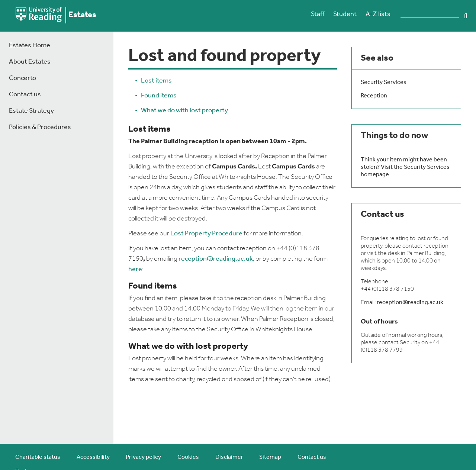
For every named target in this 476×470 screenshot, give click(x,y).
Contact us (25, 95)
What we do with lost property (184, 111)
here (135, 269)
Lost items (156, 81)
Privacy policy (143, 457)
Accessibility (93, 457)
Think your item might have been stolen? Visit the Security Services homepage (405, 167)
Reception (374, 96)
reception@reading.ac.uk (216, 259)
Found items (159, 96)
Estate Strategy (31, 111)
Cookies (188, 457)
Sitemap (270, 457)
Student (345, 14)
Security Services (384, 83)
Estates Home (30, 46)
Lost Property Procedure (206, 234)
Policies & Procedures (40, 127)
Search (466, 16)
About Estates (30, 62)
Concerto (22, 78)
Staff (318, 14)
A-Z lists (378, 14)
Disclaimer (229, 457)
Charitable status (38, 457)
